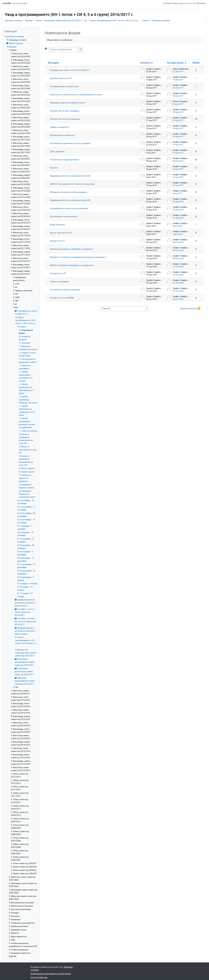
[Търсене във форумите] (63, 49)
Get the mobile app (39, 977)
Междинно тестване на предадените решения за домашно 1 (78, 257)
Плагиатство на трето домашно (65, 111)
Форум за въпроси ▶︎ (190, 308)
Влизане (201, 3)
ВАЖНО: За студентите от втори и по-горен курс (72, 184)
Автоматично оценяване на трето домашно (70, 143)
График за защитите (59, 127)
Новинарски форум (161, 21)
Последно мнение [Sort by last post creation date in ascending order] (175, 63)
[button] (47, 49)
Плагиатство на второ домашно (65, 119)
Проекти (54, 168)
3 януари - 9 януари (28, 584)
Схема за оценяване (60, 282)
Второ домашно (57, 225)
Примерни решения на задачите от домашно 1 (72, 249)
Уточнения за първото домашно (65, 290)
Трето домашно (57, 151)
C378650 (35, 970)
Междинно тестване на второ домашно (69, 192)
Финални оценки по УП (61, 78)
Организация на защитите (62, 135)
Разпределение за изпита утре (64, 86)
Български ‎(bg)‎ (20, 3)
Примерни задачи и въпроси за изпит (68, 103)
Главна (146, 21)
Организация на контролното (64, 217)
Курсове (29, 21)
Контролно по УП (58, 273)
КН (86, 21)
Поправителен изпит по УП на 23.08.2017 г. (70, 70)
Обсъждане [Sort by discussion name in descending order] (53, 63)
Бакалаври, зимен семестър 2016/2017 (63, 21)
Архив (39, 21)
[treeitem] (21, 496)
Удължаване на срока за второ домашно (69, 208)
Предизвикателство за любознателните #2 (70, 176)
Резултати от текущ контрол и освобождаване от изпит (76, 95)
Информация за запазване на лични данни (51, 974)
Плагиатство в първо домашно (65, 160)
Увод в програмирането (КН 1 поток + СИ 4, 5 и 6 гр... (115, 21)
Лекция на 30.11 (58, 241)
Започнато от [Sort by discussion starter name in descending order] (146, 63)
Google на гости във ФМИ (62, 298)
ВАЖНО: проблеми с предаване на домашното (72, 265)
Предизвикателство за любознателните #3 (70, 200)
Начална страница (13, 21)
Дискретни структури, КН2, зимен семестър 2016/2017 (26, 653)
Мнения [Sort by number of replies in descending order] (196, 63)
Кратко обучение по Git (61, 233)
